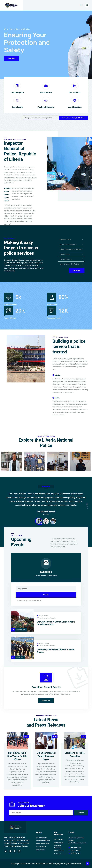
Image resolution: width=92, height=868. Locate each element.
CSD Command (59, 851)
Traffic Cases (71, 254)
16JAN (55, 737)
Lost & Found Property (71, 244)
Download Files (46, 701)
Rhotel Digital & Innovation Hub (71, 864)
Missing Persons (71, 259)
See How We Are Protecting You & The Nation (73, 118)
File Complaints (41, 847)
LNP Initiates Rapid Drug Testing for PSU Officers (17, 756)
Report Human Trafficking (71, 264)
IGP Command (59, 840)
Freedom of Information (46, 107)
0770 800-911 (75, 853)
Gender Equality (17, 107)
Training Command (60, 854)
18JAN (84, 737)
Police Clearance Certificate (71, 249)
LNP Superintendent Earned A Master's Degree (46, 756)
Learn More (77, 271)
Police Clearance (46, 92)
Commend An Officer (43, 844)
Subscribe (46, 595)
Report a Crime (71, 239)
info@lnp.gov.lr (76, 848)
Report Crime (40, 850)
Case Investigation (17, 92)
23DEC (26, 737)
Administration (59, 843)
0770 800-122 (76, 850)
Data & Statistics (75, 92)
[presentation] (88, 42)
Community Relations (43, 841)
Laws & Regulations (75, 107)
